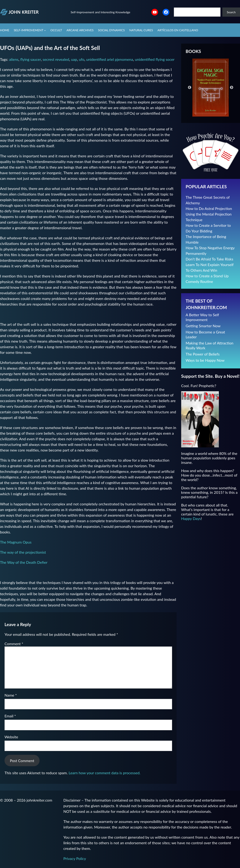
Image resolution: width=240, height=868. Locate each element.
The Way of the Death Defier (24, 562)
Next (232, 88)
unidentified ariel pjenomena (109, 59)
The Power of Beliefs (203, 354)
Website (11, 737)
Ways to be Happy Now (205, 360)
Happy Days (191, 518)
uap (74, 59)
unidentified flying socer (155, 59)
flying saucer (31, 59)
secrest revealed (56, 59)
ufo (82, 59)
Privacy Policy (75, 858)
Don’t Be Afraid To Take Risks (209, 259)
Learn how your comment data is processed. (105, 773)
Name (11, 695)
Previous (190, 88)
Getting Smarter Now (203, 326)
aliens (14, 59)
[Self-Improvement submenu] (45, 30)
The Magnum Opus (16, 542)
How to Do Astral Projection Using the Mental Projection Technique (209, 214)
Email (10, 716)
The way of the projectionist (23, 552)
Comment (14, 644)
